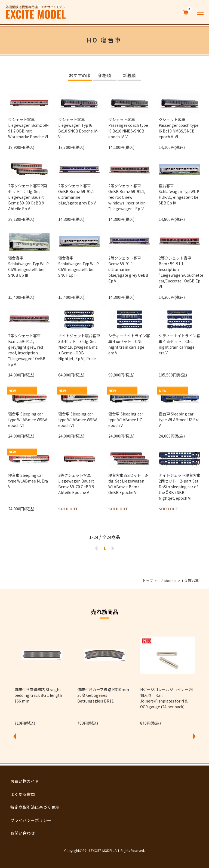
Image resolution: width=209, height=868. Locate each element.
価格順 (104, 76)
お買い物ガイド (25, 781)
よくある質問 (23, 794)
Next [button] (195, 736)
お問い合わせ (23, 833)
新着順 (129, 76)
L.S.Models (167, 581)
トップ (148, 581)
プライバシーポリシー (31, 820)
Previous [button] (14, 736)
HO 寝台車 (190, 581)
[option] (42, 677)
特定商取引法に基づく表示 (35, 807)
